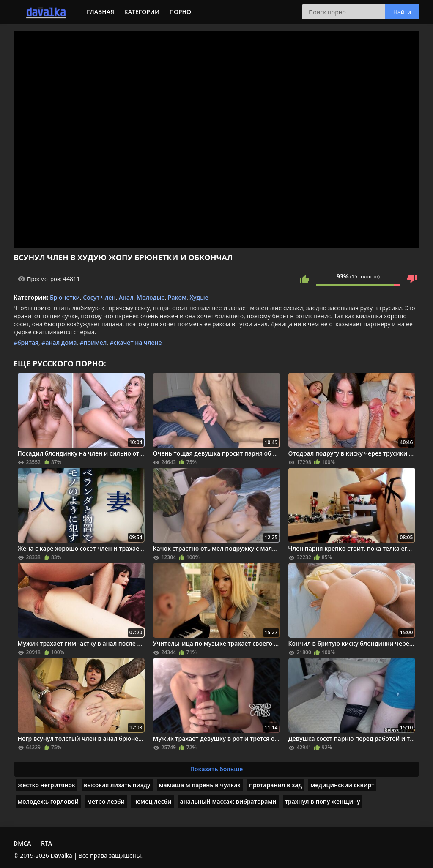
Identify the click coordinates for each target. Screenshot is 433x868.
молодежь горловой (48, 801)
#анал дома (59, 343)
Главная (100, 12)
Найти (402, 12)
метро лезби (106, 801)
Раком (177, 297)
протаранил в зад (275, 785)
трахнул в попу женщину (323, 801)
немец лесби (152, 801)
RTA (47, 843)
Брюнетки (65, 297)
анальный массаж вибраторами (228, 801)
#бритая (26, 343)
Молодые (151, 297)
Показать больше (217, 769)
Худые (199, 297)
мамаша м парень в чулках (200, 785)
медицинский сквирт (342, 785)
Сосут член (99, 297)
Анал (126, 297)
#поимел (93, 343)
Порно (180, 12)
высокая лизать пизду (117, 785)
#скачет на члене (136, 343)
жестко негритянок (47, 785)
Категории (142, 12)
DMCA (22, 843)
